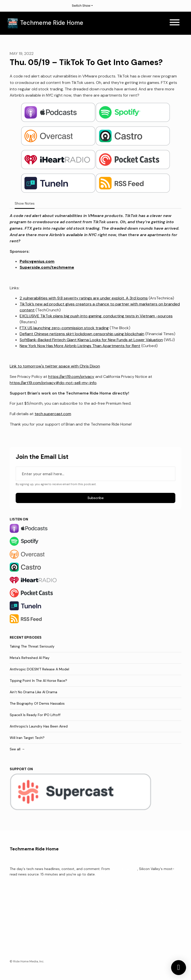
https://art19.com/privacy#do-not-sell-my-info (53, 383)
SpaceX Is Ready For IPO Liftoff (35, 715)
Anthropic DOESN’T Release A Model (39, 669)
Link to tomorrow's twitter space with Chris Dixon (55, 366)
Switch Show (81, 6)
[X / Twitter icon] (12, 936)
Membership (109, 903)
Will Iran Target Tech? (27, 738)
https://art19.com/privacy (71, 377)
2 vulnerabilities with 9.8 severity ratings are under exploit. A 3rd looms (84, 298)
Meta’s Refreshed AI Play (30, 658)
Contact (105, 896)
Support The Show (113, 910)
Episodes (17, 896)
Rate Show (18, 917)
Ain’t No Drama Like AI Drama (33, 692)
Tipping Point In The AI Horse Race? (38, 681)
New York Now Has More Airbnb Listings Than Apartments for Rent (80, 346)
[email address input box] (95, 474)
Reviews (16, 910)
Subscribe (96, 498)
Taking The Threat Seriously (32, 646)
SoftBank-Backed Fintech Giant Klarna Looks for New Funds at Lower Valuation (91, 340)
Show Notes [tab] (25, 203)
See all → (17, 749)
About (14, 903)
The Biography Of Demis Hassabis (37, 703)
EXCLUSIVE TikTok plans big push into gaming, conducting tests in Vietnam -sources (96, 316)
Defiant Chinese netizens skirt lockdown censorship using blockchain (82, 334)
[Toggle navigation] (175, 23)
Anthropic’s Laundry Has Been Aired (39, 726)
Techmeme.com (124, 869)
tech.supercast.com (53, 414)
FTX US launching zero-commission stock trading (64, 328)
